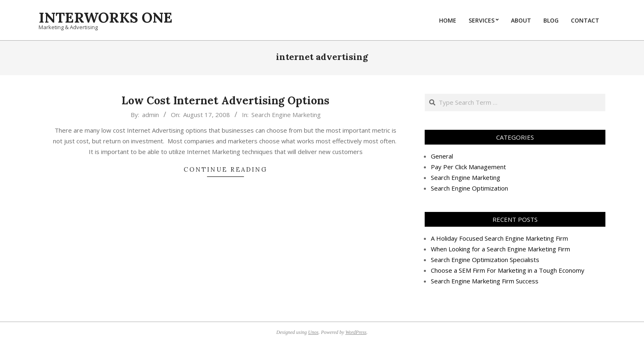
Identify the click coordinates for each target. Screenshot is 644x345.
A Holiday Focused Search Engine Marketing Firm (499, 238)
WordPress (356, 332)
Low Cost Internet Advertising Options (225, 100)
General (442, 156)
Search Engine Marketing (286, 115)
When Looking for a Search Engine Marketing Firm (500, 249)
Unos (313, 332)
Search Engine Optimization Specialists (485, 260)
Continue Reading (225, 169)
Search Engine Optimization (469, 188)
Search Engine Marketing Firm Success (485, 281)
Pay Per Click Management (468, 167)
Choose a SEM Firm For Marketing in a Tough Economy (508, 270)
